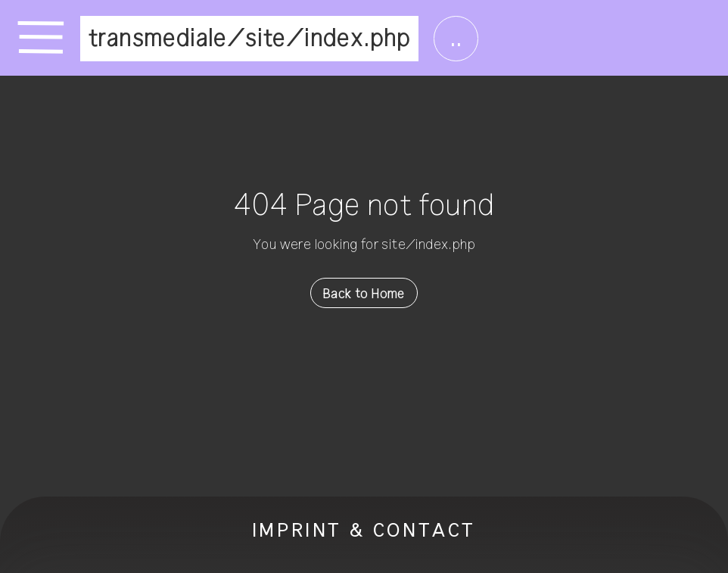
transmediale (157, 39)
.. (456, 39)
